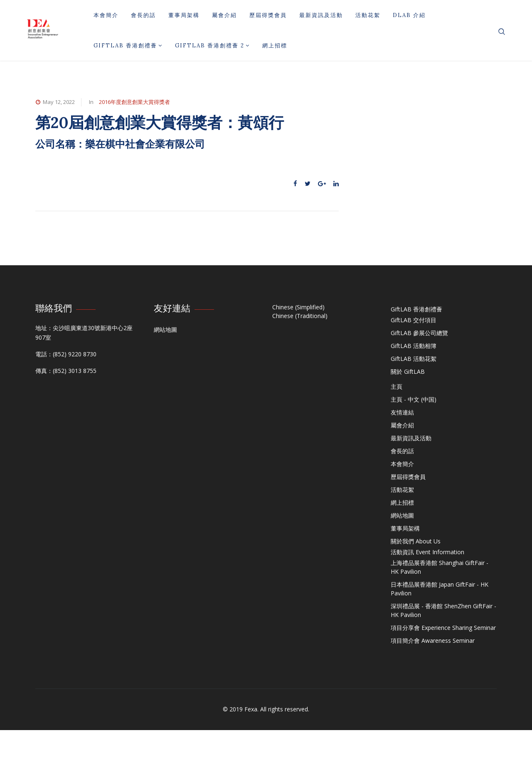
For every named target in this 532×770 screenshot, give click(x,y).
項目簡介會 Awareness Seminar (433, 640)
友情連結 (402, 412)
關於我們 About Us (416, 541)
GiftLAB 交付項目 (414, 320)
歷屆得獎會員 (268, 15)
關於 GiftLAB (408, 371)
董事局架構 (184, 15)
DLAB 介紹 (409, 15)
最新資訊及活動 (321, 15)
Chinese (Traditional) (300, 316)
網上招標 (275, 46)
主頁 (397, 386)
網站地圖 (165, 329)
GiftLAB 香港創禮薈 (128, 46)
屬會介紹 (224, 15)
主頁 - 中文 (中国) (414, 399)
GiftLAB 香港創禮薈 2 (212, 46)
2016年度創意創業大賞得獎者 (134, 102)
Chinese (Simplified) (298, 307)
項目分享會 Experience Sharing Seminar (443, 628)
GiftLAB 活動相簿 (414, 346)
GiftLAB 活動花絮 (414, 359)
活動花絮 (368, 15)
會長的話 (143, 15)
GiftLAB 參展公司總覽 (419, 333)
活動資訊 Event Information (427, 552)
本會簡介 (106, 15)
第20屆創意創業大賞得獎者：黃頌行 (160, 122)
